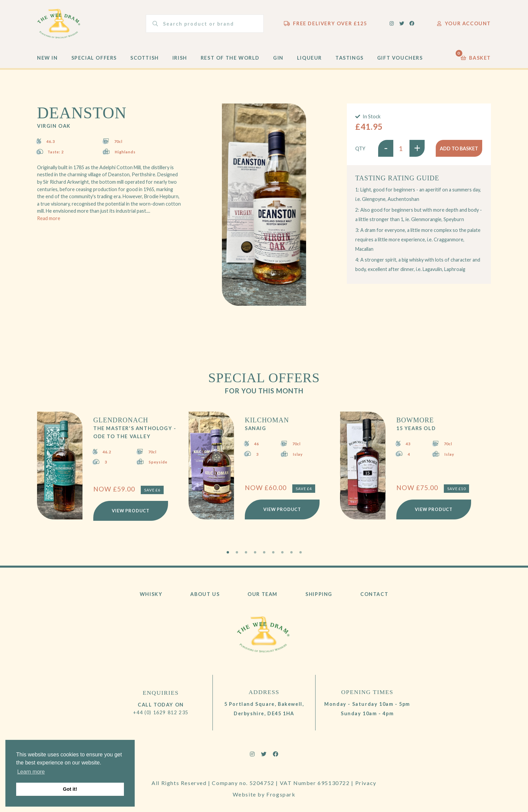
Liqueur (309, 58)
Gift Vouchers (400, 58)
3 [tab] (246, 552)
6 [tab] (273, 552)
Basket (476, 56)
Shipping (319, 594)
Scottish (145, 58)
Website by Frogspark (264, 794)
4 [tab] (255, 552)
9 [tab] (301, 552)
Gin (278, 58)
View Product (131, 511)
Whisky (151, 594)
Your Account (464, 23)
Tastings (350, 58)
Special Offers (94, 58)
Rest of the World (230, 58)
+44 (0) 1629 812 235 (161, 712)
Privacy (366, 783)
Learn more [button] (31, 772)
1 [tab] (228, 552)
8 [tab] (291, 552)
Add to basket (459, 148)
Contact (374, 594)
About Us (205, 594)
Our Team (262, 594)
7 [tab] (282, 552)
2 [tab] (237, 552)
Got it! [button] (70, 789)
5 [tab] (264, 552)
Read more (49, 218)
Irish (180, 58)
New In (47, 58)
